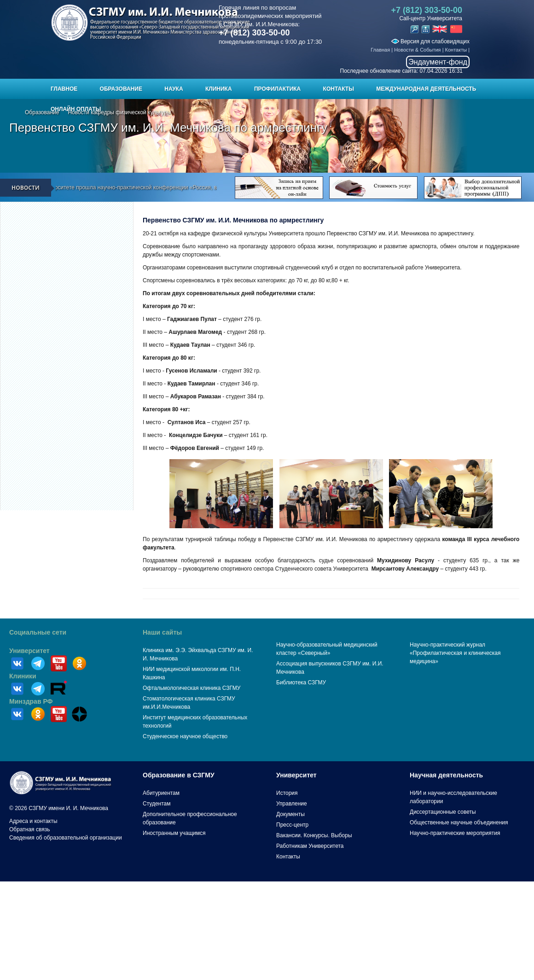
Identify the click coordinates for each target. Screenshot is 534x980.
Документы (290, 814)
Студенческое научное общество (185, 736)
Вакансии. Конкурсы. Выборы (314, 835)
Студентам (157, 804)
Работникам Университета (310, 846)
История (287, 793)
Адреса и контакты (33, 821)
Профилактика (277, 89)
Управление (292, 804)
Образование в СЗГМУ (179, 775)
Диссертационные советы (443, 812)
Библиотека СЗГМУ (301, 682)
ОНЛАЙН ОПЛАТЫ (76, 109)
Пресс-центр (292, 825)
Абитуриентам (161, 793)
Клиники (23, 676)
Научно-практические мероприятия (455, 833)
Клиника (219, 89)
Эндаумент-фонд (438, 62)
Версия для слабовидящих (430, 41)
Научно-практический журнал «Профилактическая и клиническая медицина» (455, 653)
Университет (29, 651)
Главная (380, 50)
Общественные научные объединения (459, 822)
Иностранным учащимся (174, 833)
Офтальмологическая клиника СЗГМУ (192, 688)
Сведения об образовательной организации (66, 838)
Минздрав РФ (31, 701)
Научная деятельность (446, 775)
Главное (64, 89)
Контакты (456, 50)
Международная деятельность (426, 89)
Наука (174, 89)
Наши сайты (162, 632)
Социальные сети (38, 632)
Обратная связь (29, 829)
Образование (121, 89)
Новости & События (417, 50)
